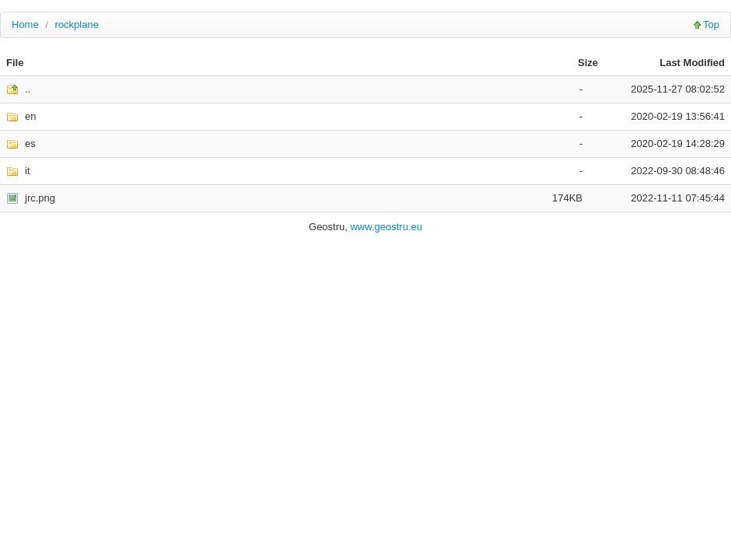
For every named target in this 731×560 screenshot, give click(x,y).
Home (25, 24)
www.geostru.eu (386, 227)
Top (711, 24)
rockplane (77, 24)
